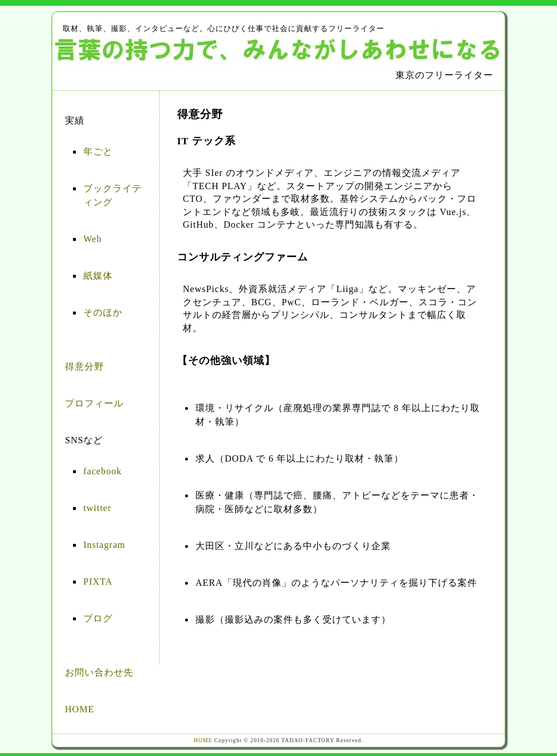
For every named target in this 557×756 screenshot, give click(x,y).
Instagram (104, 545)
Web (93, 239)
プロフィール (94, 403)
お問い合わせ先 (99, 672)
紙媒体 (98, 276)
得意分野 (84, 367)
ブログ (98, 618)
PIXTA (98, 582)
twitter (97, 508)
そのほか (103, 312)
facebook (103, 471)
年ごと (98, 151)
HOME (80, 709)
